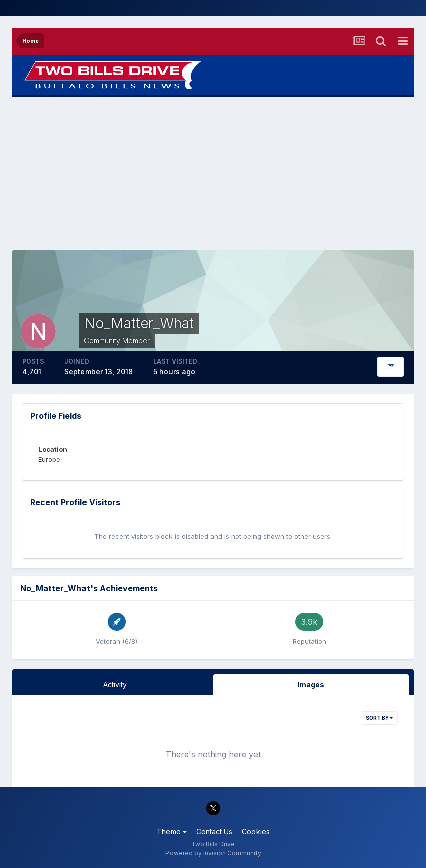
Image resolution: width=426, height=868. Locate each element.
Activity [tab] (115, 684)
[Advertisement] (213, 174)
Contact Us (214, 831)
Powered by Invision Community (213, 853)
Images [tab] (311, 684)
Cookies (256, 831)
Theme (172, 831)
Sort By (379, 718)
